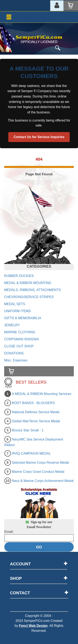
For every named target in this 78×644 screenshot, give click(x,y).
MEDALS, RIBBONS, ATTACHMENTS (32, 290)
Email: (9, 532)
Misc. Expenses (16, 360)
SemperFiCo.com (37, 621)
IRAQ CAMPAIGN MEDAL (31, 453)
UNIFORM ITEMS (17, 311)
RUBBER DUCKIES (19, 276)
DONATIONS (14, 353)
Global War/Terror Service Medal (36, 421)
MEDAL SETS (15, 304)
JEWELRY (12, 325)
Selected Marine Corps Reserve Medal (40, 463)
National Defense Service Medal (36, 412)
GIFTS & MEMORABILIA (23, 318)
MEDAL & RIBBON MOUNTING (28, 283)
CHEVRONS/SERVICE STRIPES (29, 297)
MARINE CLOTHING (20, 332)
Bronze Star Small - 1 (28, 430)
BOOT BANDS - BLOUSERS (33, 403)
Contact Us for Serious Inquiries (39, 137)
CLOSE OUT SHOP (19, 346)
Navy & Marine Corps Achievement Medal (43, 481)
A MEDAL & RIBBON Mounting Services (42, 394)
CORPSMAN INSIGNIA (22, 339)
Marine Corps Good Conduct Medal (38, 472)
